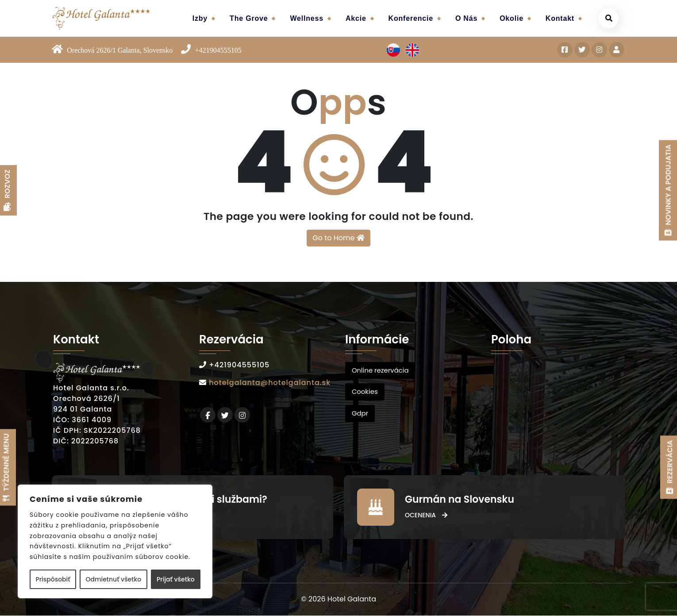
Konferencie (411, 18)
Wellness (306, 18)
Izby (200, 18)
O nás (466, 18)
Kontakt (560, 18)
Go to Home (338, 238)
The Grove (249, 18)
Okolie (512, 18)
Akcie (356, 18)
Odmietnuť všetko (113, 579)
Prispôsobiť (53, 579)
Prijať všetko (176, 579)
